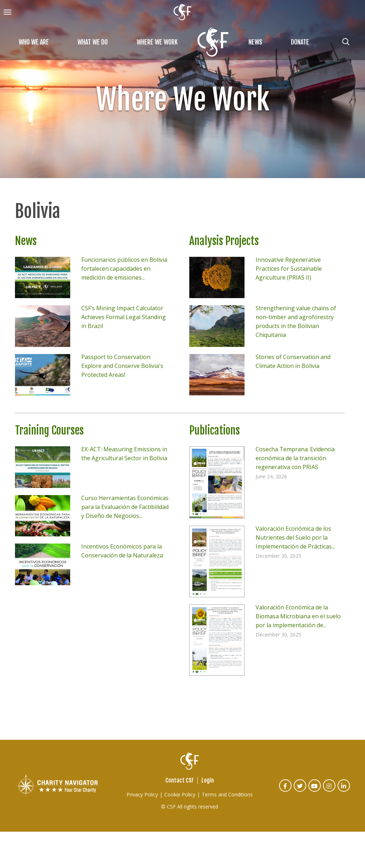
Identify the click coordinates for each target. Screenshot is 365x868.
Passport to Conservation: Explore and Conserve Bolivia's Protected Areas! (122, 366)
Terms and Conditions (227, 794)
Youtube (315, 791)
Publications (215, 430)
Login (208, 780)
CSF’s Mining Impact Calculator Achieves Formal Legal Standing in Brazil (124, 317)
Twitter (300, 791)
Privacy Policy (142, 794)
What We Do (92, 42)
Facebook (286, 791)
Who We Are (34, 42)
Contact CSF (180, 780)
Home (213, 42)
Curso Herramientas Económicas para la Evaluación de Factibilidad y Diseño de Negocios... (125, 507)
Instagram (330, 791)
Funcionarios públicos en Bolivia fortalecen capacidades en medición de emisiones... (124, 269)
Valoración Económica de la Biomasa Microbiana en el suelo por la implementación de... (298, 616)
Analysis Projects (224, 241)
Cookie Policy (180, 794)
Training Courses (49, 430)
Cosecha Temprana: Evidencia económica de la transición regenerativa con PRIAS (295, 458)
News (255, 42)
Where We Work (157, 42)
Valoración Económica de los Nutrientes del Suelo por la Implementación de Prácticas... (295, 537)
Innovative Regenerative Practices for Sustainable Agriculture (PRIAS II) (289, 269)
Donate (300, 42)
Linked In (344, 791)
